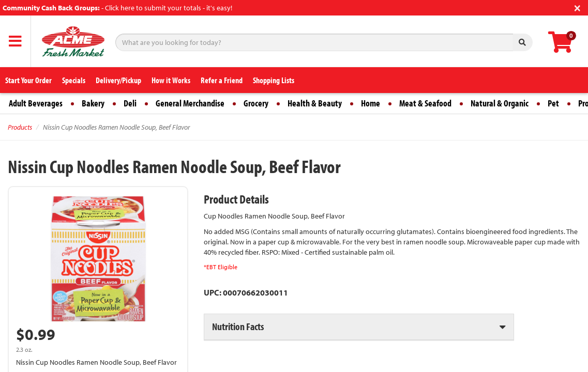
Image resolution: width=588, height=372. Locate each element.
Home (371, 103)
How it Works (171, 80)
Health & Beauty (315, 103)
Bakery (93, 103)
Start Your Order (28, 80)
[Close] (577, 7)
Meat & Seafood (425, 103)
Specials (74, 80)
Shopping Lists (274, 80)
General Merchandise (190, 103)
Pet (553, 103)
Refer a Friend (222, 80)
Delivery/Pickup (118, 80)
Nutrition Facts (238, 326)
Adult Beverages (36, 103)
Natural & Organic (500, 103)
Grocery (256, 103)
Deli (130, 103)
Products (20, 127)
